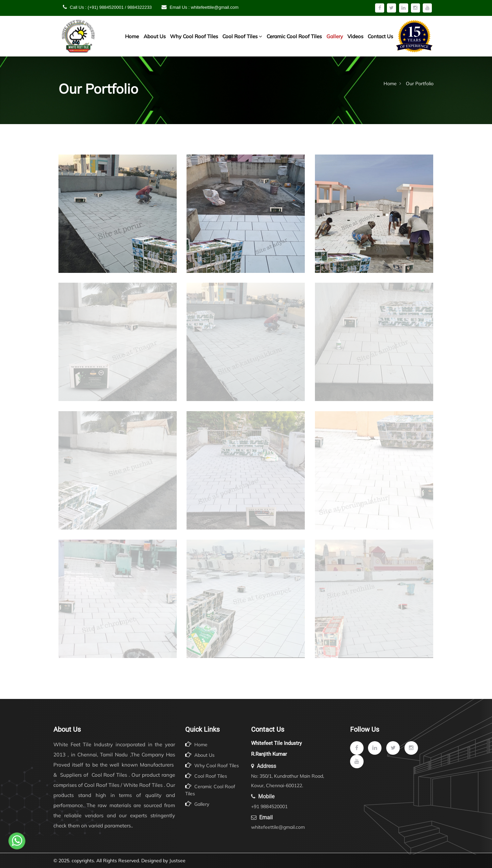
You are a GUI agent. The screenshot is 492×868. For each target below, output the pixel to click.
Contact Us (380, 36)
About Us (155, 36)
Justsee (177, 861)
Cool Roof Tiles (242, 36)
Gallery (335, 36)
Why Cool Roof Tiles (194, 36)
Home (132, 36)
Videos (355, 36)
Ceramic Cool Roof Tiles (294, 36)
